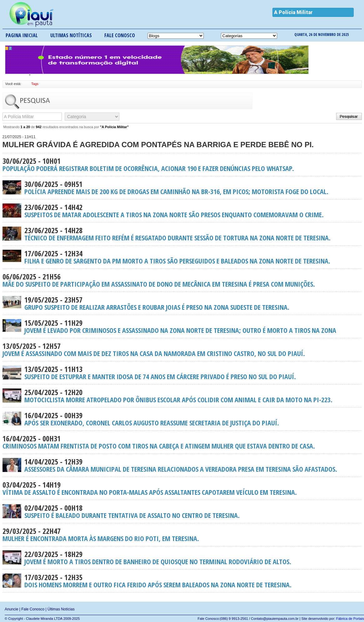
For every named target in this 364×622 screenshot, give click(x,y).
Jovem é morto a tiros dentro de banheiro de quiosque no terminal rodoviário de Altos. (182, 558)
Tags (35, 84)
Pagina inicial (22, 35)
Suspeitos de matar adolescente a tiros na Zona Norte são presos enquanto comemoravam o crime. (182, 211)
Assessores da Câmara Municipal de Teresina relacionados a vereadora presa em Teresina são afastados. (182, 465)
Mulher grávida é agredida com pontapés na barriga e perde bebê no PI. (182, 141)
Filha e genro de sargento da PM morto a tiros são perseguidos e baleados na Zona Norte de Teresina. (182, 257)
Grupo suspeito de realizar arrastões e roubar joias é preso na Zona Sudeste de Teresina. (182, 303)
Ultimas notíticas (71, 35)
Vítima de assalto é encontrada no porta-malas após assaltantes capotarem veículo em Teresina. (182, 488)
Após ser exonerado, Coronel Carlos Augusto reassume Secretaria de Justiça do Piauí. (182, 419)
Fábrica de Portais (350, 619)
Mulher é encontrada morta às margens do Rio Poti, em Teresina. (182, 534)
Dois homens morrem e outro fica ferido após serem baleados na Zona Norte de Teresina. (182, 581)
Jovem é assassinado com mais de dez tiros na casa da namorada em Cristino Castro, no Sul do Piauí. (182, 349)
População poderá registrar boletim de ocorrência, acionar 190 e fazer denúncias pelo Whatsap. (182, 164)
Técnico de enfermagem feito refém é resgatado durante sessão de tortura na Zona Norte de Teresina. (182, 234)
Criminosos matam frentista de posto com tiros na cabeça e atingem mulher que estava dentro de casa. (182, 442)
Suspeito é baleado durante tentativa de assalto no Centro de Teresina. (182, 511)
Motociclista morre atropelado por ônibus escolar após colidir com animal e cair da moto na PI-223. (182, 396)
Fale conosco (120, 35)
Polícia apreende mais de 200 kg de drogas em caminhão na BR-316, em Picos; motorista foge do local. (182, 188)
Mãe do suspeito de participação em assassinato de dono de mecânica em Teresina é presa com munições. (182, 280)
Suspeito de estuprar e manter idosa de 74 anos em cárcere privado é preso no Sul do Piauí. (182, 373)
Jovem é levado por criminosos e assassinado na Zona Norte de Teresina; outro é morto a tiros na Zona (182, 326)
